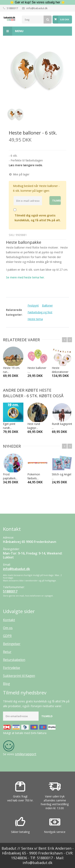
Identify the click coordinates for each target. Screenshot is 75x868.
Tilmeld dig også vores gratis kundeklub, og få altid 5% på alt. (38, 218)
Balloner (47, 305)
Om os (8, 628)
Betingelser (12, 644)
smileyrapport (26, 754)
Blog (6, 684)
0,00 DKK (65, 19)
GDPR (7, 636)
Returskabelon (14, 660)
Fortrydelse (11, 668)
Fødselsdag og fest (40, 312)
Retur (7, 652)
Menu (13, 31)
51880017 (12, 8)
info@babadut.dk (37, 8)
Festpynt (33, 305)
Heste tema (35, 319)
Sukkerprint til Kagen (19, 676)
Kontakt (9, 620)
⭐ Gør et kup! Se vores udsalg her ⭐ (38, 2)
